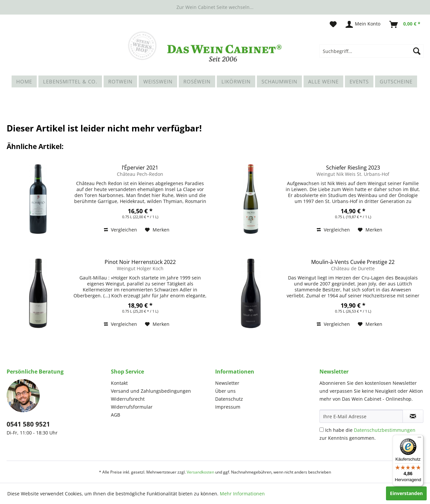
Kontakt (119, 383)
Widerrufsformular (132, 407)
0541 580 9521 (28, 424)
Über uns (225, 391)
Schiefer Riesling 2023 (353, 168)
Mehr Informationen (242, 494)
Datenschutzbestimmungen (385, 430)
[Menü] (419, 439)
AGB (116, 415)
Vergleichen (120, 230)
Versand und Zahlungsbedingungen (151, 391)
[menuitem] (372, 51)
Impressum (228, 407)
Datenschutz (229, 399)
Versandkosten (200, 472)
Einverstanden (406, 493)
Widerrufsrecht (128, 399)
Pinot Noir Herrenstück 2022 (140, 262)
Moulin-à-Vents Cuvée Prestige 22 (353, 262)
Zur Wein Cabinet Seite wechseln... (215, 7)
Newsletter (227, 383)
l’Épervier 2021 (140, 168)
